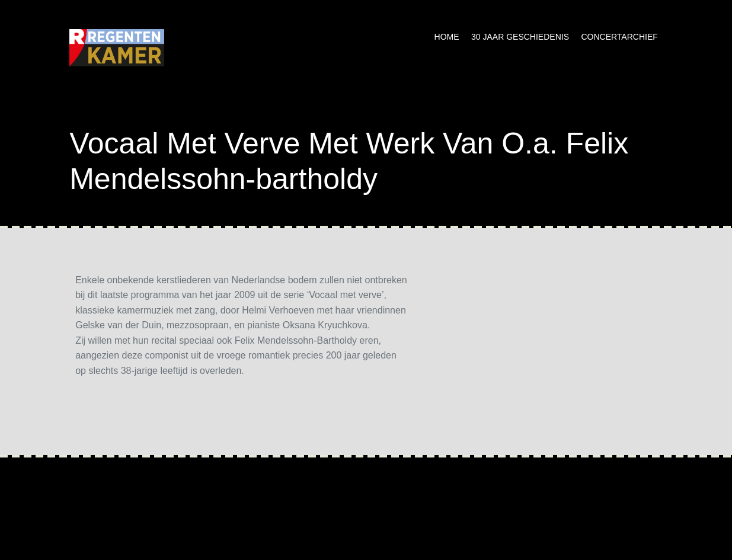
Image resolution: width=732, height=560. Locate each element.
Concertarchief (619, 37)
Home (447, 37)
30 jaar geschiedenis (520, 37)
